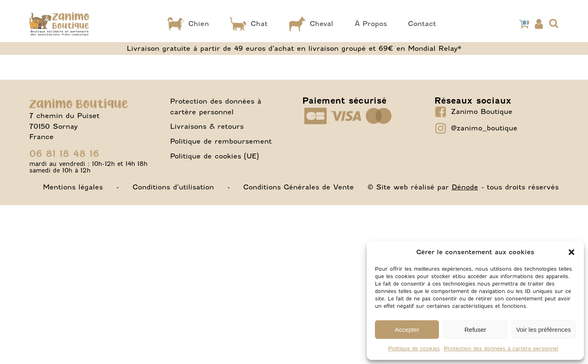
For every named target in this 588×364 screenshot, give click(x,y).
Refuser (475, 330)
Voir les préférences (544, 330)
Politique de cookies (414, 349)
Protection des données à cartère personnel (501, 349)
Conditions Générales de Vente (299, 187)
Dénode (465, 187)
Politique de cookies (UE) (215, 156)
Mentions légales (73, 187)
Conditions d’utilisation (173, 187)
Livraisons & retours (207, 126)
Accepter (407, 330)
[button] (571, 252)
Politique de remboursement (221, 141)
